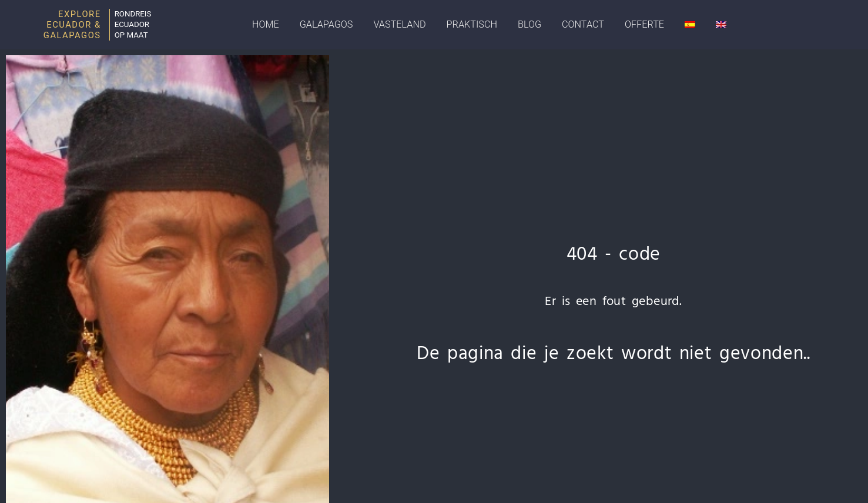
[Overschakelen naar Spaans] (690, 25)
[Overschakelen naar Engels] (721, 25)
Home (266, 24)
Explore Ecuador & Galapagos (72, 25)
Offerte (644, 24)
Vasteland (399, 24)
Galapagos (326, 24)
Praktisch (472, 24)
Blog (529, 24)
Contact (583, 24)
